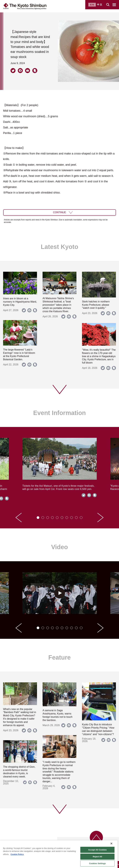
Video (59, 547)
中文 (100, 5)
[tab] (38, 518)
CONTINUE (60, 212)
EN (92, 5)
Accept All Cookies (97, 850)
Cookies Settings (97, 863)
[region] (59, 854)
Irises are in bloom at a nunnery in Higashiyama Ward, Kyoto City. (20, 302)
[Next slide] (100, 518)
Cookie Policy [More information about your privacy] (17, 854)
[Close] (111, 843)
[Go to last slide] (19, 518)
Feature (59, 657)
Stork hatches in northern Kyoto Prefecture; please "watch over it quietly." (96, 305)
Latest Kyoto (59, 247)
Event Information (59, 413)
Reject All (97, 857)
